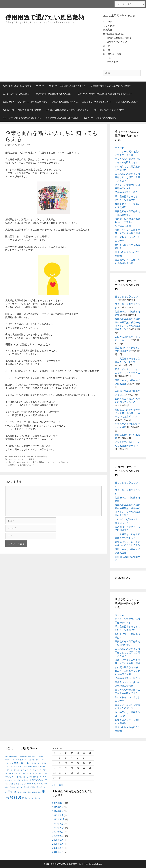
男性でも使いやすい (117, 42)
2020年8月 (58, 840)
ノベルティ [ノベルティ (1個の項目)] (30, 770)
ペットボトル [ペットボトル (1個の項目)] (19, 777)
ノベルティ (22, 459)
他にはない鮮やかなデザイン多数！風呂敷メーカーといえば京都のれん (38, 462)
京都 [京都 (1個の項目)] (26, 780)
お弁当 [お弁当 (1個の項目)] (23, 760)
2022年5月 (58, 823)
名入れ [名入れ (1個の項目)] (37, 784)
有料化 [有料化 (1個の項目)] (20, 787)
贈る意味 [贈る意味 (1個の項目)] (37, 792)
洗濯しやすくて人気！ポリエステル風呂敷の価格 (25, 102)
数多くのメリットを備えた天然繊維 (100, 118)
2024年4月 (58, 811)
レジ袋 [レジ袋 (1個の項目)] (9, 780)
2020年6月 (58, 844)
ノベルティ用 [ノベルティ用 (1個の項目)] (41, 770)
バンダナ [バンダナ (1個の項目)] (25, 773)
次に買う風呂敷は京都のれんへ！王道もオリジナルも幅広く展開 (81, 102)
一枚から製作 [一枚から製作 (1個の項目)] (18, 780)
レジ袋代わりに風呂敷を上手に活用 (62, 118)
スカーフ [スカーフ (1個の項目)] (20, 770)
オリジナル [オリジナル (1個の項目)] (20, 767)
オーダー (12, 459)
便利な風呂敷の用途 (113, 34)
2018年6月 (58, 852)
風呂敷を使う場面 (112, 54)
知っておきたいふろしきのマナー (109, 110)
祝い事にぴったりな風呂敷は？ (17, 94)
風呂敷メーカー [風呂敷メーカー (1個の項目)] (28, 798)
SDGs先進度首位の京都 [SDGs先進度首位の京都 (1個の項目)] (28, 756)
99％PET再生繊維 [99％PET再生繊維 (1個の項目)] (12, 756)
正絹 (109, 58)
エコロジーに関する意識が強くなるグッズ (22, 118)
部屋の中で (112, 62)
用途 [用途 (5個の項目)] (12, 792)
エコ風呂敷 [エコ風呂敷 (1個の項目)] (34, 763)
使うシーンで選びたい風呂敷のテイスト (67, 86)
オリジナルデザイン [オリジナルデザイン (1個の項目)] (33, 767)
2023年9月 (58, 815)
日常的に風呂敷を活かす (119, 38)
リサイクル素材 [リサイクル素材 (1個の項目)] (31, 777)
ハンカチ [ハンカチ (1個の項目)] (9, 773)
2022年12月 (58, 819)
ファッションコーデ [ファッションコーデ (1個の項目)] (37, 773)
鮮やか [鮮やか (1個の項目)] (38, 798)
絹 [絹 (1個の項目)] (25, 792)
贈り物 (107, 46)
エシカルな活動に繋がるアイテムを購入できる (67, 110)
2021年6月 (58, 832)
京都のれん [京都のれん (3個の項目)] (37, 780)
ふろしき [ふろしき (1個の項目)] (31, 760)
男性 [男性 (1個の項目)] (20, 792)
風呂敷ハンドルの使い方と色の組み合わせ (22, 110)
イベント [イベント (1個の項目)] (40, 760)
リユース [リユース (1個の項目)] (42, 777)
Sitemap (40, 86)
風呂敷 (107, 50)
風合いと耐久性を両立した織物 (17, 86)
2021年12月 (58, 827)
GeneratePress (95, 864)
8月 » (62, 785)
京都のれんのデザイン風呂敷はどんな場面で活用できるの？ (105, 94)
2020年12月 (58, 836)
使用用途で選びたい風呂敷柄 (45, 17)
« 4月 (55, 785)
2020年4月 (58, 848)
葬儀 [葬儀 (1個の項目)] (30, 792)
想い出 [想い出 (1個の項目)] (13, 787)
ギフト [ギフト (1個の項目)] (13, 770)
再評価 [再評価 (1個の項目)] (30, 784)
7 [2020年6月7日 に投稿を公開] (89, 758)
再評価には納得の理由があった (21, 465)
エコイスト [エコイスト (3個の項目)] (21, 763)
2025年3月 (58, 807)
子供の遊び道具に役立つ (127, 102)
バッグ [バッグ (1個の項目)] (17, 773)
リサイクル (109, 25)
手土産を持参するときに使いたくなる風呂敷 (111, 86)
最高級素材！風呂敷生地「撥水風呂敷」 (54, 94)
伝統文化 (108, 29)
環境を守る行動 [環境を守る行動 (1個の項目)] (30, 787)
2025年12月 (58, 803)
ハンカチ (108, 21)
